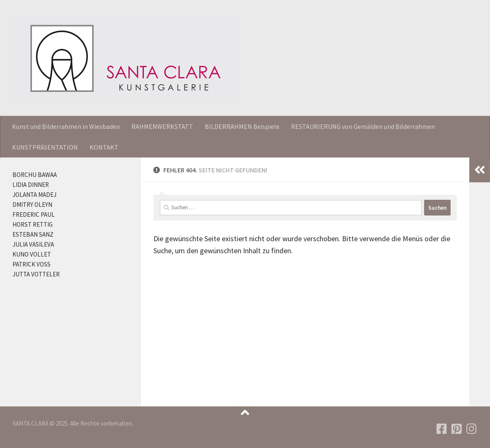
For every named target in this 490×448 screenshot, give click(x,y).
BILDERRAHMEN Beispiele (242, 126)
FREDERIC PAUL (34, 214)
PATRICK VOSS (32, 264)
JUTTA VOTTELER (36, 274)
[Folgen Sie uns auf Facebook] (442, 429)
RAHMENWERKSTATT (162, 126)
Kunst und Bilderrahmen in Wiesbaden (66, 126)
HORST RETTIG (33, 224)
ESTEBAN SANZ (33, 234)
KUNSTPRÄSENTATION (45, 147)
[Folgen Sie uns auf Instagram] (472, 429)
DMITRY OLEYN (32, 205)
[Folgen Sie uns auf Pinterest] (457, 429)
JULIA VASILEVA (33, 244)
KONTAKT (104, 147)
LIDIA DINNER (31, 185)
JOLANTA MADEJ (34, 195)
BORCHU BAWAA (35, 175)
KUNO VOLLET (32, 254)
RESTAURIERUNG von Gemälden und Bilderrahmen (363, 126)
